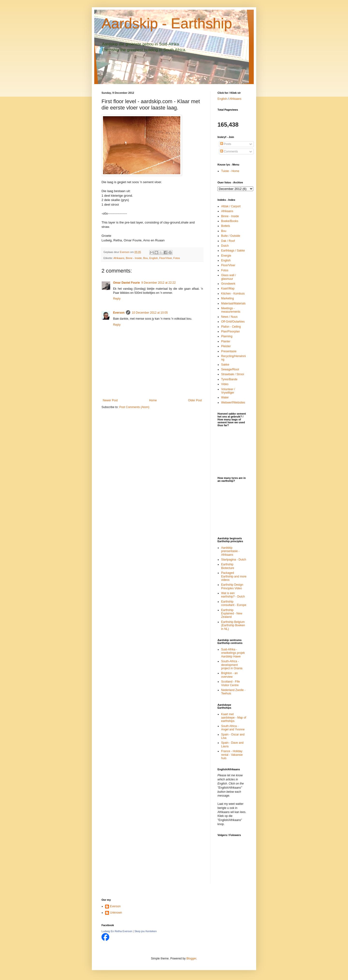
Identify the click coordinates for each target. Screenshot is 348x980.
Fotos (177, 258)
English (154, 258)
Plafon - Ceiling (231, 327)
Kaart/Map (228, 288)
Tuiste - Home (230, 171)
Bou (145, 258)
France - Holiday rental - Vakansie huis (232, 755)
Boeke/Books (230, 221)
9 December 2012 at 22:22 (159, 283)
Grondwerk (228, 284)
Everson (119, 313)
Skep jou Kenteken (145, 931)
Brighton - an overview (229, 675)
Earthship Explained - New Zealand (232, 614)
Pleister (226, 346)
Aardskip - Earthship (167, 23)
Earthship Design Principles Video (232, 586)
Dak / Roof (228, 241)
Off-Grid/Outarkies (233, 322)
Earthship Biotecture (228, 566)
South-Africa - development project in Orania (232, 665)
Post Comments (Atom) (134, 407)
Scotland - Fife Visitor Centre (230, 683)
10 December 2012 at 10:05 (150, 313)
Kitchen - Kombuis (233, 294)
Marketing (228, 298)
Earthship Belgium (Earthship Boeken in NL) (233, 625)
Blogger (191, 958)
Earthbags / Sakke (233, 251)
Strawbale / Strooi (233, 374)
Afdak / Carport (231, 206)
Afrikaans (119, 258)
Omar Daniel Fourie (127, 283)
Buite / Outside (231, 236)
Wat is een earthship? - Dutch (233, 595)
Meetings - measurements (231, 310)
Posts (226, 144)
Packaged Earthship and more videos (234, 576)
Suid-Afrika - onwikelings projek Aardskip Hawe (233, 653)
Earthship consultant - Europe (234, 603)
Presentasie (229, 351)
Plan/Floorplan (230, 331)
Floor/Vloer (166, 258)
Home (153, 400)
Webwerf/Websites (233, 403)
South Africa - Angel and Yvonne (233, 728)
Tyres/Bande (229, 379)
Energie (226, 256)
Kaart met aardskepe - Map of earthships (234, 718)
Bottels (226, 226)
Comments (229, 151)
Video (225, 384)
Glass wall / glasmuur (228, 277)
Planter (226, 341)
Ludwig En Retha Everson (117, 931)
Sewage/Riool (230, 369)
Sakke (225, 365)
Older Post (195, 400)
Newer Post (110, 400)
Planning (227, 336)
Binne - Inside (134, 258)
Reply (117, 299)
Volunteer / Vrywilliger (228, 391)
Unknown (116, 913)
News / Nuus (229, 317)
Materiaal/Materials (233, 303)
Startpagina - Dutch (234, 560)
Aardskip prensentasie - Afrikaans (230, 551)
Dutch (225, 246)
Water (225, 397)
